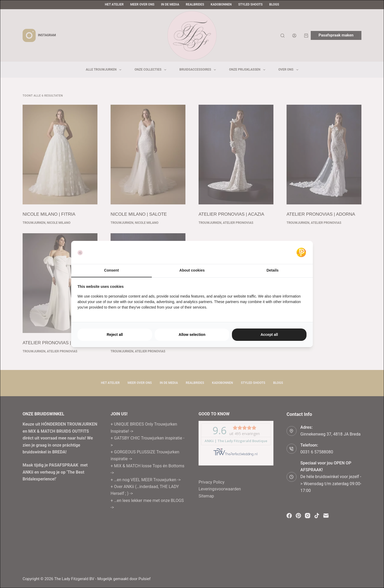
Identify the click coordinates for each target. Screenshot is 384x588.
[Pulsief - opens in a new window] (301, 252)
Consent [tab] (111, 270)
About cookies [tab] (192, 270)
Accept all (269, 335)
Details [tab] (273, 270)
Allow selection (192, 335)
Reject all (115, 335)
